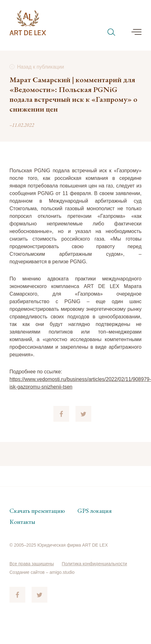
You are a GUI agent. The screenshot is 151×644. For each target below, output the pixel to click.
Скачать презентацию (37, 511)
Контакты (22, 522)
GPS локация (94, 511)
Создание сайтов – (30, 572)
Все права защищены (32, 564)
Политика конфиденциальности (95, 564)
